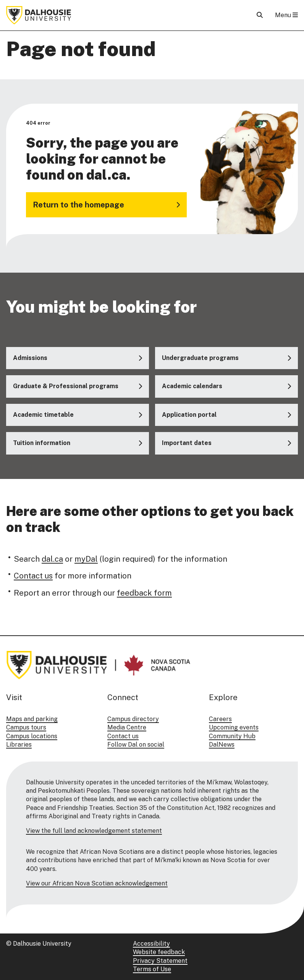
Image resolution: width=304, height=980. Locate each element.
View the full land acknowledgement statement (94, 831)
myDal (86, 559)
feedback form (144, 593)
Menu (286, 15)
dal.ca (52, 559)
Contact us (33, 576)
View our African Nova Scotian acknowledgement (97, 883)
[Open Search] (260, 15)
